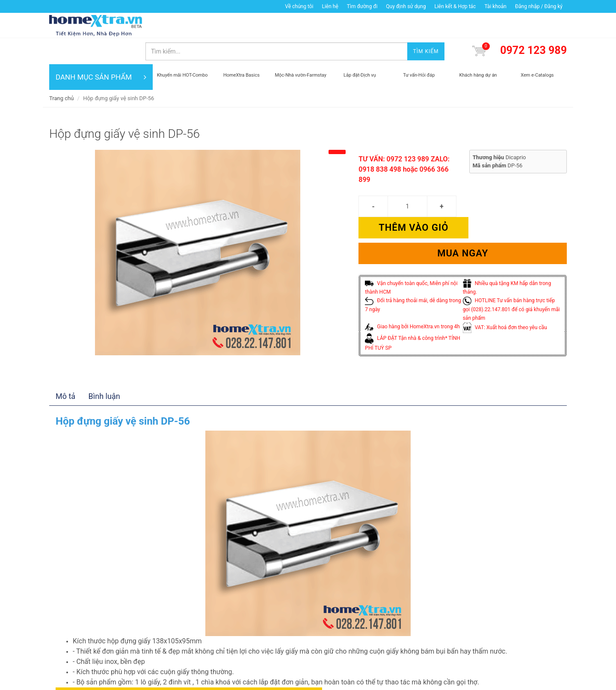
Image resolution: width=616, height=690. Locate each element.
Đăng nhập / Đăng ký (539, 6)
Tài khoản (495, 6)
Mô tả (65, 360)
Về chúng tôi (299, 6)
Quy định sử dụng (406, 6)
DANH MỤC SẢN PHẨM (101, 51)
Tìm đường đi (362, 6)
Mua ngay (463, 206)
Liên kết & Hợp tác (455, 6)
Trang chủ (61, 73)
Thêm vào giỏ (515, 180)
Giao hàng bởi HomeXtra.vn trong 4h (412, 280)
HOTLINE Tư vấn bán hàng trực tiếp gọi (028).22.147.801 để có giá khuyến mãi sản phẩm (511, 262)
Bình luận (104, 360)
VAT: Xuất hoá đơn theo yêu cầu (505, 280)
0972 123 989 (533, 25)
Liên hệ (330, 6)
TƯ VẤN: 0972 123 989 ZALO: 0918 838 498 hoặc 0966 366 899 (404, 144)
